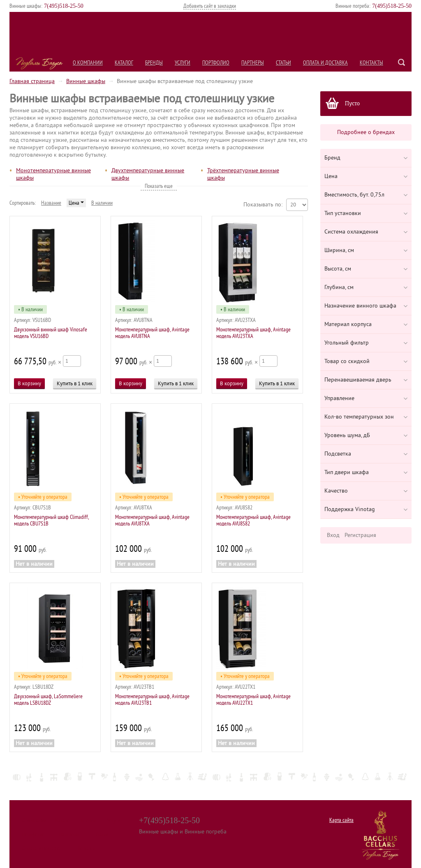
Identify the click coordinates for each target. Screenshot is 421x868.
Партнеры (253, 63)
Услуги (183, 63)
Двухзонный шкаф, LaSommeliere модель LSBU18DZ (48, 700)
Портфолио (216, 63)
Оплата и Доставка (325, 63)
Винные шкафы (86, 81)
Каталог (124, 63)
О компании (88, 63)
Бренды (154, 63)
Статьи (283, 63)
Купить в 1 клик (75, 383)
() (64, 6)
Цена (76, 203)
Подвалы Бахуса (39, 63)
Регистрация (360, 535)
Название (51, 203)
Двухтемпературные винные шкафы (148, 174)
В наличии (102, 203)
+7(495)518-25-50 (169, 820)
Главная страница (32, 81)
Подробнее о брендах (366, 132)
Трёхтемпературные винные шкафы (243, 174)
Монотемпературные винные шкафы (53, 174)
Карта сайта (341, 820)
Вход (333, 535)
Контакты (371, 63)
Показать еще (159, 186)
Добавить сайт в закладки (210, 6)
